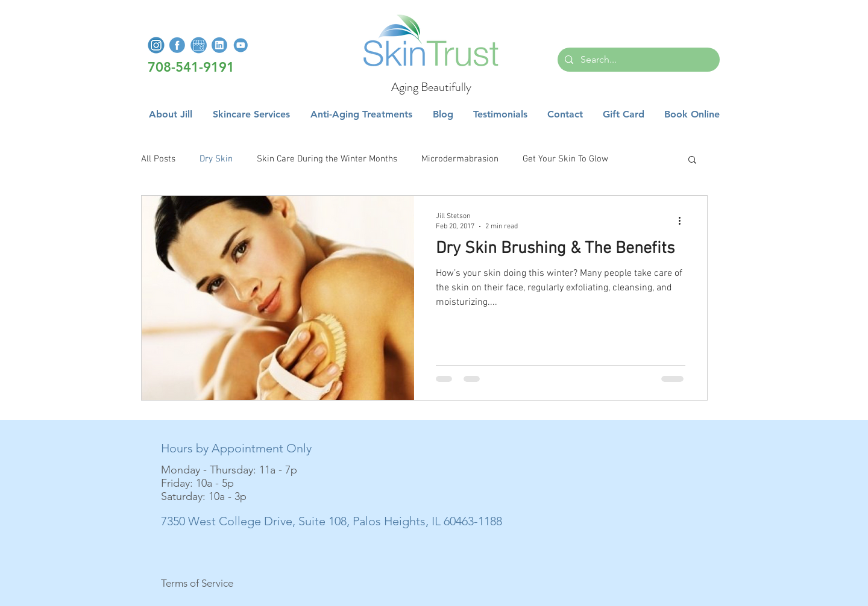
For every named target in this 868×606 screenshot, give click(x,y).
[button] (251, 114)
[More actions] (684, 220)
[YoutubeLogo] (241, 45)
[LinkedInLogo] (219, 45)
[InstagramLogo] (156, 45)
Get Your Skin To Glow (565, 159)
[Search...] (637, 60)
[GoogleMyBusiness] (198, 45)
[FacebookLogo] (177, 45)
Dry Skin (216, 159)
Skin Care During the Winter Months (327, 159)
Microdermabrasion (460, 159)
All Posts (158, 159)
